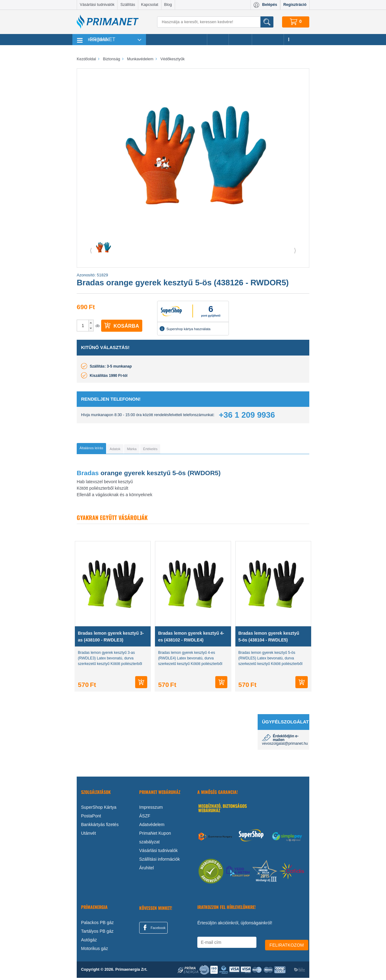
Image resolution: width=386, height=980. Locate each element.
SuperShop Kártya (99, 809)
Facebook (153, 930)
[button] (91, 323)
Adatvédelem (152, 827)
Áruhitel (146, 870)
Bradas (88, 475)
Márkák (240, 40)
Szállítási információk (160, 861)
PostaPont (91, 818)
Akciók (218, 40)
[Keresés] (215, 22)
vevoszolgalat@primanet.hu (285, 746)
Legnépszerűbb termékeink (176, 40)
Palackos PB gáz (97, 925)
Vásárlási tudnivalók (97, 5)
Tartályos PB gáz (97, 933)
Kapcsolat (150, 5)
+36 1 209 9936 (247, 415)
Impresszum (151, 809)
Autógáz (89, 942)
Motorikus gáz (94, 951)
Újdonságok (268, 40)
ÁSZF (145, 818)
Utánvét (88, 835)
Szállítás (128, 5)
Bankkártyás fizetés (100, 827)
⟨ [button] (91, 250)
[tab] (102, 450)
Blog (168, 5)
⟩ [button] (295, 250)
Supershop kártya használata (185, 329)
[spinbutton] (83, 326)
